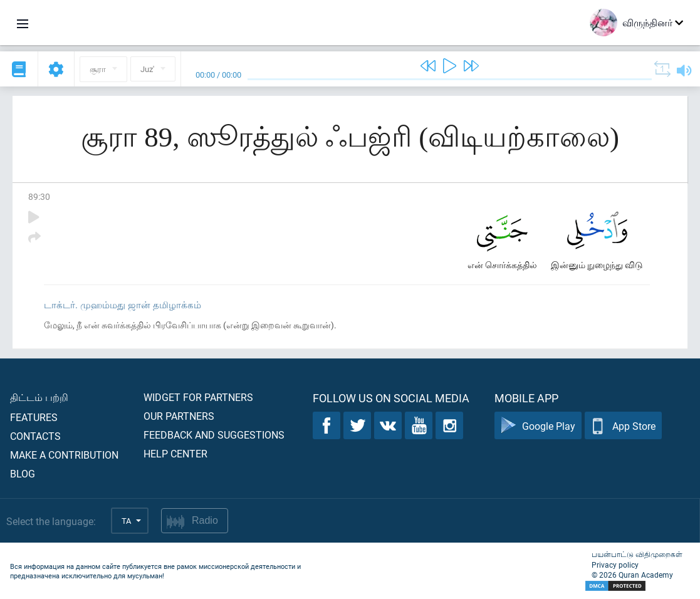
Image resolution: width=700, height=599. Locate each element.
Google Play (538, 426)
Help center (175, 453)
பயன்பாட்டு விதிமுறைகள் (637, 554)
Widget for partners (198, 397)
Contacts (35, 436)
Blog (23, 473)
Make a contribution (64, 455)
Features (34, 417)
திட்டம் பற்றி (39, 397)
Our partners (179, 416)
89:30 (39, 196)
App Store (623, 426)
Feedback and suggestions (214, 435)
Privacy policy (615, 565)
